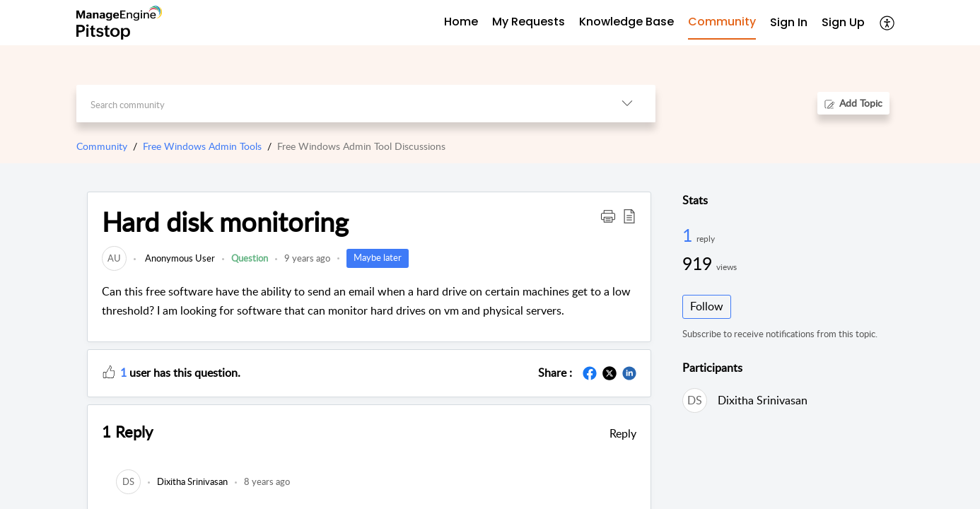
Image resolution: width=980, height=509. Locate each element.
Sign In (789, 22)
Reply (623, 433)
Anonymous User (179, 258)
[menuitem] (789, 23)
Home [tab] (461, 22)
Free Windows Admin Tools (202, 146)
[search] (338, 104)
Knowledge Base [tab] (626, 22)
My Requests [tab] (529, 22)
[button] (888, 23)
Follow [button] (707, 306)
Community (102, 146)
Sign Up (843, 22)
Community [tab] (722, 22)
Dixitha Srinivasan (763, 400)
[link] (114, 258)
